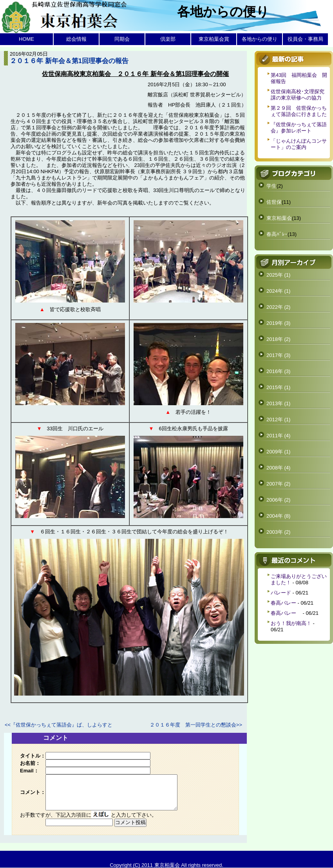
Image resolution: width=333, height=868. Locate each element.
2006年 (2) (278, 500)
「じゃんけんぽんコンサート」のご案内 (299, 144)
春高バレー (283, 603)
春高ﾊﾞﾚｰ (277, 234)
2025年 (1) (278, 275)
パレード (281, 593)
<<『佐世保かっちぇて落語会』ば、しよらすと (59, 725)
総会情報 (76, 39)
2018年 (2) (278, 339)
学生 (271, 186)
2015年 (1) (278, 387)
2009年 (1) (278, 452)
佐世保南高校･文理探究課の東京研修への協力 (298, 95)
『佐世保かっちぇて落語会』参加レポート (299, 128)
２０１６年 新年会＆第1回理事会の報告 (69, 61)
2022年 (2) (278, 307)
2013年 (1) (278, 403)
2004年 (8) (278, 516)
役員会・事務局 (305, 39)
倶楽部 (168, 39)
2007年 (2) (278, 484)
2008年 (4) (278, 468)
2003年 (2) (278, 532)
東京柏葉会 (279, 218)
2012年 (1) (278, 420)
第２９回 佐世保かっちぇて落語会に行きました (299, 111)
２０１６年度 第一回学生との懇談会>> (196, 725)
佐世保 (274, 202)
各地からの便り (260, 39)
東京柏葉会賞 (214, 39)
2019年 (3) (278, 323)
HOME (26, 39)
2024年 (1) (278, 291)
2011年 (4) (278, 436)
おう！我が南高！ (291, 623)
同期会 (122, 39)
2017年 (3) (278, 355)
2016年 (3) (278, 371)
